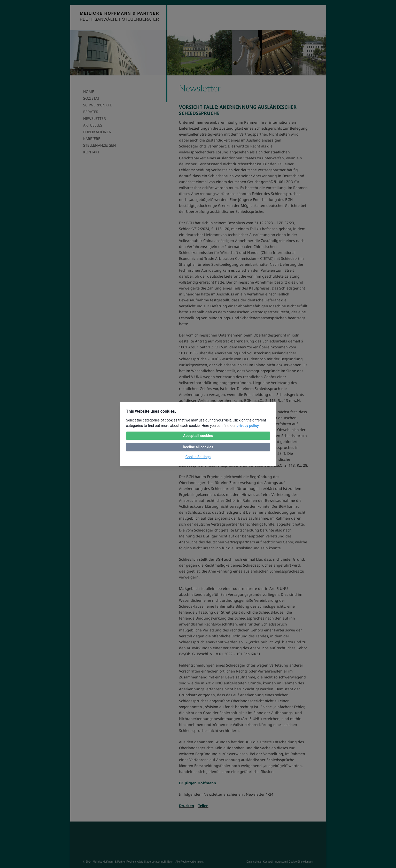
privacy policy (248, 426)
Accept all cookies (198, 436)
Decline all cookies (198, 447)
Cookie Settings (198, 457)
